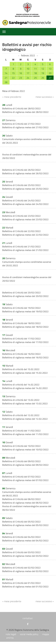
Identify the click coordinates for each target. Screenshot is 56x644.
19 (43, 73)
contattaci (28, 618)
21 (6, 78)
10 (28, 69)
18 (35, 73)
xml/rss (10, 638)
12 (43, 69)
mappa (46, 634)
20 (50, 73)
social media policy (29, 634)
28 (6, 82)
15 (13, 73)
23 (21, 78)
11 (35, 69)
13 (50, 69)
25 (35, 78)
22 (13, 78)
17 (28, 73)
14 (6, 73)
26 (43, 78)
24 (28, 78)
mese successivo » (45, 97)
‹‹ (19, 56)
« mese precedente (12, 97)
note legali (11, 634)
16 (21, 73)
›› (37, 56)
